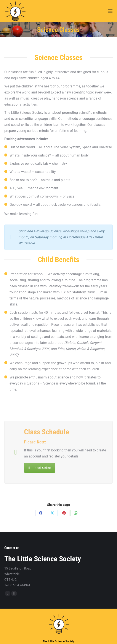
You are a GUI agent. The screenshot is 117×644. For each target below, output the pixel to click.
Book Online (40, 468)
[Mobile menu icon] (110, 11)
